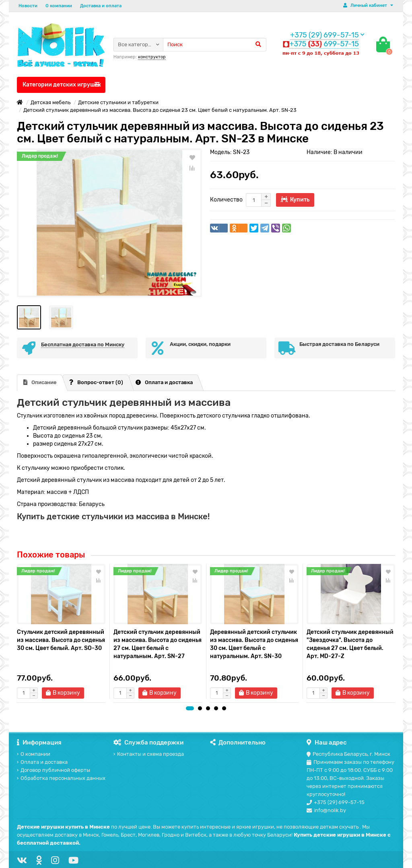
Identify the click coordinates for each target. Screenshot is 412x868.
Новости (28, 6)
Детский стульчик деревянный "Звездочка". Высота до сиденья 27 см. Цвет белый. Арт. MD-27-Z (350, 644)
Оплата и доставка (164, 382)
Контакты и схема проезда (149, 754)
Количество (226, 200)
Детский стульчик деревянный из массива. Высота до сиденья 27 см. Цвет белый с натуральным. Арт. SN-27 (158, 644)
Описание (40, 382)
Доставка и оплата (101, 6)
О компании (59, 6)
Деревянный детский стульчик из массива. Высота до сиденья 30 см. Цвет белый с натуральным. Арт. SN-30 (254, 644)
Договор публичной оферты (54, 770)
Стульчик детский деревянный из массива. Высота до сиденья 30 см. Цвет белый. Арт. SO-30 (61, 640)
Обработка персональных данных (61, 778)
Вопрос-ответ (96, 382)
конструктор (152, 57)
